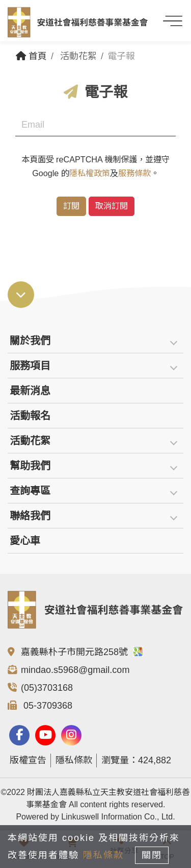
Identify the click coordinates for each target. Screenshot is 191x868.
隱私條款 (74, 760)
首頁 (31, 56)
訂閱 (71, 206)
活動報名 (30, 416)
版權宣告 (28, 760)
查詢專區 (30, 491)
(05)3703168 (47, 688)
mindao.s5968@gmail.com (75, 670)
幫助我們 (30, 466)
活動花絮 (30, 441)
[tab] (95, 341)
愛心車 (25, 541)
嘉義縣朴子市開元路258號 (82, 652)
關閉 (152, 855)
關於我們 (30, 341)
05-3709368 (47, 706)
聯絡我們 (30, 516)
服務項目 (30, 366)
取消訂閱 (112, 206)
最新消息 (30, 391)
